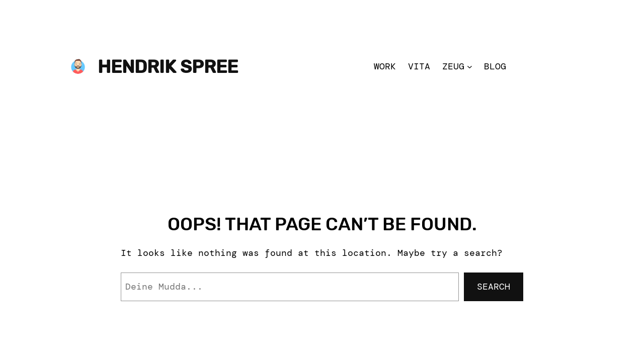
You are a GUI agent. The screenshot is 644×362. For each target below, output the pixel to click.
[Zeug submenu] (470, 67)
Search (494, 287)
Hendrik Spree (168, 67)
